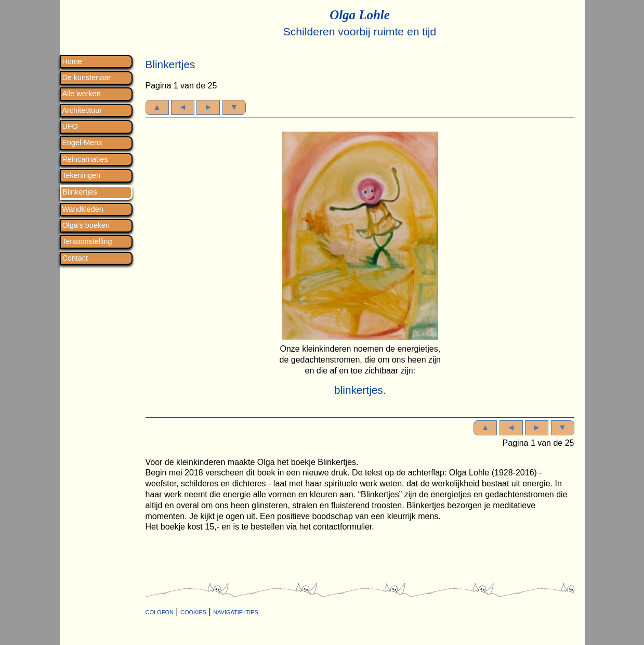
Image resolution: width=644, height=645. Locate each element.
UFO (70, 127)
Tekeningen (81, 176)
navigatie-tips (236, 611)
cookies (193, 611)
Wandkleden (82, 209)
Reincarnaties (85, 159)
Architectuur (82, 111)
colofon (160, 611)
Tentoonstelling (87, 242)
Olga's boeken (86, 225)
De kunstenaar (86, 78)
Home (72, 62)
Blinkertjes (80, 192)
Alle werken (81, 94)
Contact (75, 258)
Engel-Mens (82, 143)
